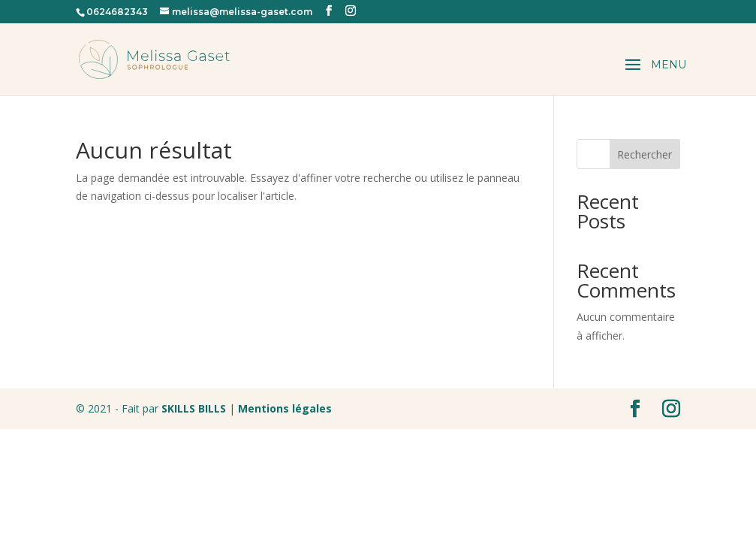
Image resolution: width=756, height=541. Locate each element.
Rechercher (645, 154)
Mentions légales (283, 408)
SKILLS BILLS (194, 408)
